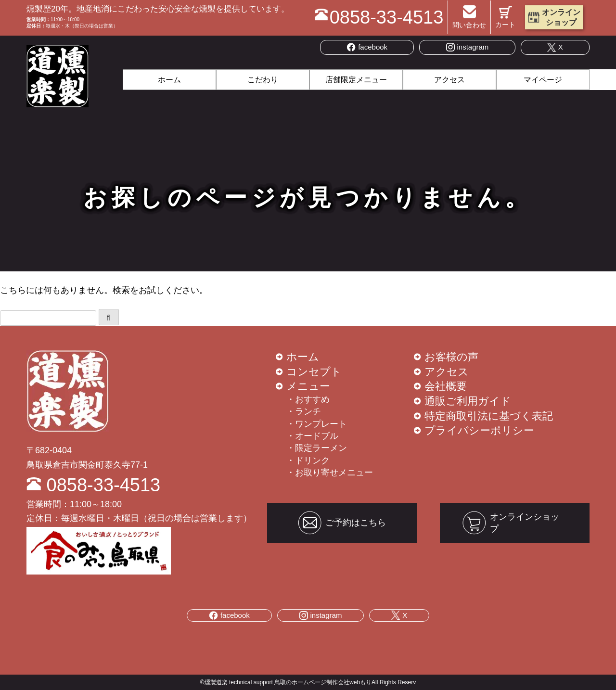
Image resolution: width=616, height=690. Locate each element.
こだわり (263, 80)
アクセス (449, 80)
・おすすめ (308, 399)
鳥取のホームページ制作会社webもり (323, 682)
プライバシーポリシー (479, 430)
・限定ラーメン (317, 448)
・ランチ (304, 411)
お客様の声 (451, 357)
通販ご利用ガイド (468, 401)
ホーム (169, 80)
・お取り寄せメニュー (330, 473)
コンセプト (314, 372)
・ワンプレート (317, 424)
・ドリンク (308, 460)
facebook (367, 47)
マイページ (543, 80)
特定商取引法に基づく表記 (489, 416)
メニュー (308, 386)
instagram (468, 47)
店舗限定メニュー (356, 80)
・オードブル (312, 436)
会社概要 (446, 386)
